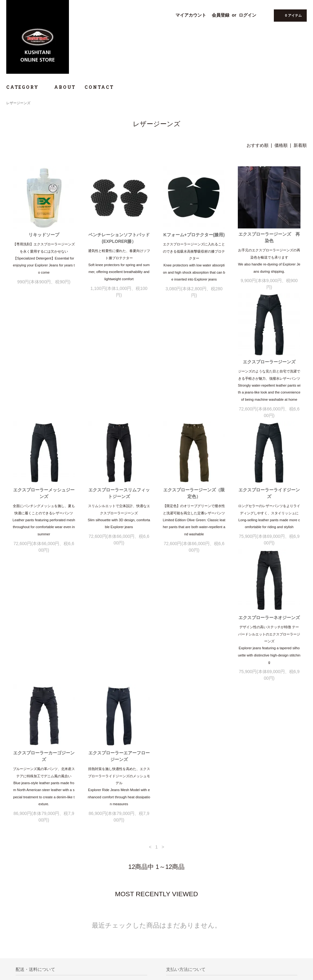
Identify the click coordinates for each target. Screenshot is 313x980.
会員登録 (221, 15)
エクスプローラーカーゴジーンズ (194, 508)
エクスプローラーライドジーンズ (44, 508)
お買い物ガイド (23, 892)
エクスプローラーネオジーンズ (119, 505)
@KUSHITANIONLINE (39, 945)
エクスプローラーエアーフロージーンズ (269, 508)
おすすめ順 (258, 145)
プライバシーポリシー (28, 909)
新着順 (300, 145)
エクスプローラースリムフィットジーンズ (194, 373)
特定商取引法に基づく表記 (32, 901)
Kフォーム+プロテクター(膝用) (194, 235)
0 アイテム (290, 15)
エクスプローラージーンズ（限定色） (269, 373)
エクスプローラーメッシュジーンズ (119, 373)
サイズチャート (23, 927)
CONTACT (99, 87)
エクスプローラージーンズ (44, 370)
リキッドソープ (44, 235)
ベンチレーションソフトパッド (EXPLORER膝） (119, 238)
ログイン (248, 15)
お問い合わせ (21, 918)
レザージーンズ (18, 103)
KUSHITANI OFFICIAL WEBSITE (40, 936)
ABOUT (65, 87)
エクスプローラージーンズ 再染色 (269, 237)
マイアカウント (191, 15)
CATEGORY (26, 87)
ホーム (15, 883)
